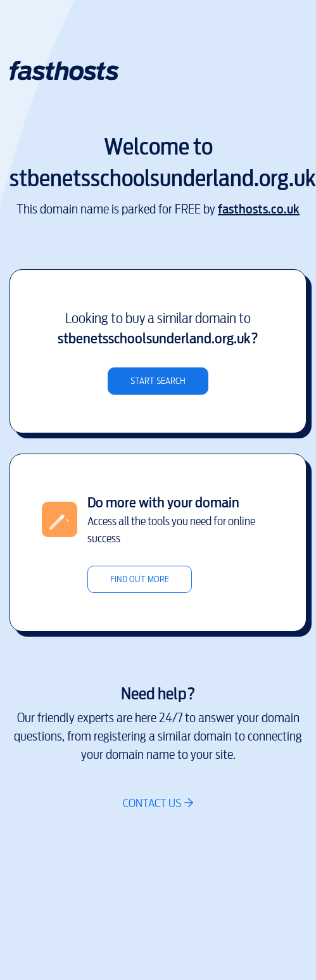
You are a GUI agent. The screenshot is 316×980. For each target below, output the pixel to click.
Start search (158, 381)
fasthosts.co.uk (259, 209)
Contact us (152, 803)
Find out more (140, 579)
